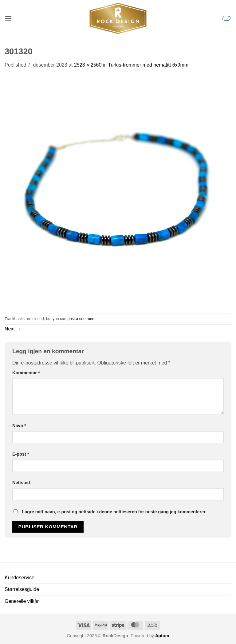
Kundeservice (20, 578)
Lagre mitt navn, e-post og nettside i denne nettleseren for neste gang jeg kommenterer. (114, 512)
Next (13, 329)
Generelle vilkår (22, 601)
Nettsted (21, 483)
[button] (8, 18)
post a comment (81, 319)
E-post (21, 454)
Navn (19, 426)
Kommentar (26, 373)
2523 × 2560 (88, 65)
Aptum (162, 636)
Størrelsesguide (22, 589)
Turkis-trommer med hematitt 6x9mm (148, 65)
